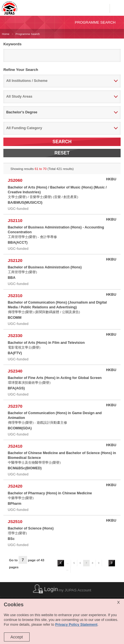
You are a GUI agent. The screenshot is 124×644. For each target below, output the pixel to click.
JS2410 (15, 446)
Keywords (13, 44)
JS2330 (15, 336)
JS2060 (15, 180)
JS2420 (15, 486)
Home (6, 34)
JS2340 (15, 371)
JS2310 (15, 296)
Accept (17, 637)
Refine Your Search (21, 70)
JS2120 (15, 260)
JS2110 (15, 220)
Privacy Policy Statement (76, 625)
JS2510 (15, 521)
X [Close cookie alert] (118, 602)
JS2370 (15, 406)
